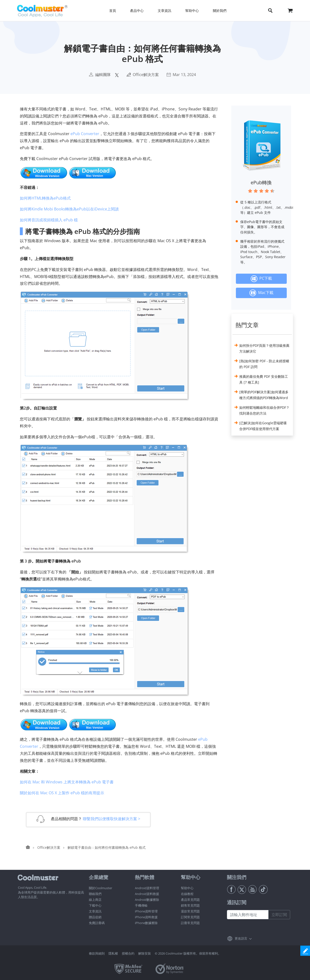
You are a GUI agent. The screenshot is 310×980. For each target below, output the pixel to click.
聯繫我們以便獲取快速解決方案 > (112, 819)
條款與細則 (97, 953)
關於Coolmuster (101, 888)
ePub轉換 (261, 182)
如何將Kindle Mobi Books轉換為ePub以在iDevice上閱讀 (69, 209)
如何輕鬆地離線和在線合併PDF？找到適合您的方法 (264, 410)
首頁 (113, 11)
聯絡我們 (95, 894)
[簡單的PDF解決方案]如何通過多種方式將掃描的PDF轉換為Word (264, 395)
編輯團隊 (103, 75)
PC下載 (261, 279)
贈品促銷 (95, 917)
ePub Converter (85, 134)
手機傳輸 (141, 905)
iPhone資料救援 (146, 917)
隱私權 (113, 953)
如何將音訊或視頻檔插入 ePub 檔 (49, 220)
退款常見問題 (190, 911)
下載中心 (95, 905)
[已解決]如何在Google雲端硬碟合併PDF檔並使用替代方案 (263, 426)
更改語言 (241, 938)
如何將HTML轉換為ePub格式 (45, 198)
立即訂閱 (279, 915)
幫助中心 (187, 888)
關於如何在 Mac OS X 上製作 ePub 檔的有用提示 (62, 793)
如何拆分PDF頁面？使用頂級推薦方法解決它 (264, 348)
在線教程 (187, 894)
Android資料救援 (147, 894)
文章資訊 (95, 911)
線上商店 (95, 900)
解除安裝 (145, 953)
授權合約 (128, 953)
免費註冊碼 (97, 923)
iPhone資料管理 (146, 911)
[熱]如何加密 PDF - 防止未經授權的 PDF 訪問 (264, 364)
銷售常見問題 (190, 905)
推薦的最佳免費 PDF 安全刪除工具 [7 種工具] (264, 379)
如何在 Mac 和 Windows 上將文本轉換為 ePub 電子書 (67, 782)
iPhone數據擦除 (146, 923)
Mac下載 (261, 293)
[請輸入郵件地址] (248, 915)
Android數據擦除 (147, 900)
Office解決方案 (146, 75)
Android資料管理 (147, 888)
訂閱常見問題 (190, 917)
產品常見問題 (190, 900)
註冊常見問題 (190, 923)
